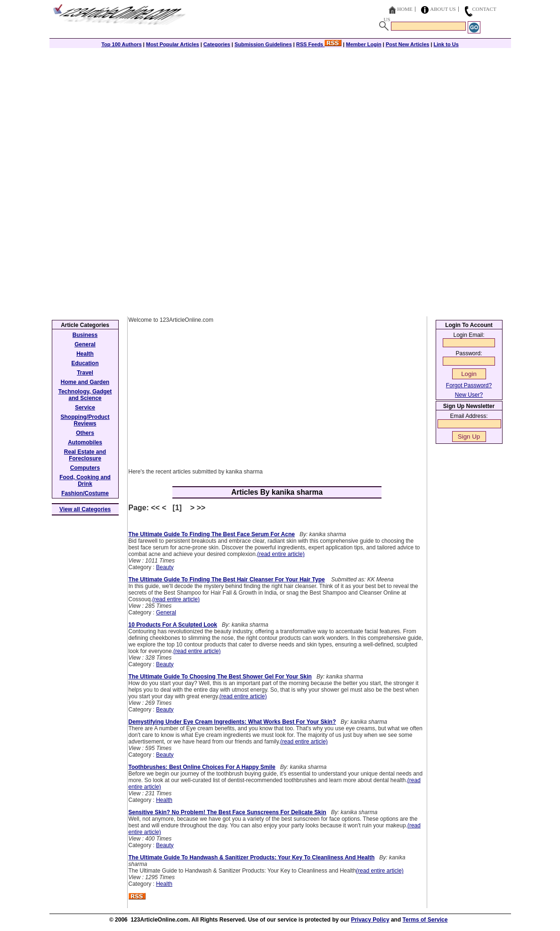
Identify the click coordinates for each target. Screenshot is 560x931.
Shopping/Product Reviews (85, 420)
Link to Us (446, 44)
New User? (469, 395)
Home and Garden (85, 382)
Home (405, 9)
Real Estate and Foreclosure (85, 455)
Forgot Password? (469, 385)
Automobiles (85, 442)
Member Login (364, 44)
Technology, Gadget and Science (85, 395)
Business (85, 335)
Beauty (165, 567)
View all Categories (85, 509)
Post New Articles (408, 44)
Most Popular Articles (173, 44)
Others (85, 433)
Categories (217, 44)
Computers (85, 468)
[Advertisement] (280, 114)
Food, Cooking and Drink (85, 481)
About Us (443, 9)
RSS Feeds (319, 44)
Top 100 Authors (122, 44)
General (166, 612)
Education (85, 363)
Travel (85, 373)
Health (164, 800)
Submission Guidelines (263, 44)
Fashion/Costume (85, 493)
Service (85, 408)
